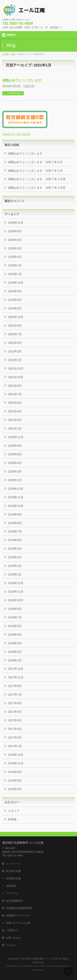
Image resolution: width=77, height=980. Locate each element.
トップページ (13, 864)
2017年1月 (15, 746)
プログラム (12, 893)
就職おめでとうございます (22, 80)
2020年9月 (15, 446)
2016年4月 (15, 789)
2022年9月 (15, 326)
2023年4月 (15, 300)
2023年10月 (16, 283)
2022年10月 (16, 317)
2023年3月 (15, 308)
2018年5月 (15, 626)
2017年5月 (15, 712)
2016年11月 (16, 763)
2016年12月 (16, 755)
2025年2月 (15, 257)
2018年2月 (15, 652)
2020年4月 (15, 463)
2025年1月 (15, 265)
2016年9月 (15, 772)
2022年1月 (15, 360)
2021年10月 (16, 377)
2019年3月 (15, 557)
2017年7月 (15, 695)
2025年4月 (15, 240)
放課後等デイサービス (18, 916)
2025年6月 (15, 231)
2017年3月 (15, 729)
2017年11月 (16, 677)
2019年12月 (16, 489)
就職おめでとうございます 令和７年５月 (35, 171)
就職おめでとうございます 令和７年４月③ (37, 179)
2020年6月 (15, 454)
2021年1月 (15, 429)
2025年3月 (15, 248)
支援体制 (11, 886)
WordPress (26, 966)
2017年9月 (15, 686)
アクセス (11, 945)
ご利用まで (12, 930)
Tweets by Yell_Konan (16, 134)
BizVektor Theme (45, 966)
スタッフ (29, 86)
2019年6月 (15, 540)
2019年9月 (15, 514)
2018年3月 (15, 643)
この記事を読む (14, 93)
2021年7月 (15, 394)
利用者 (12, 819)
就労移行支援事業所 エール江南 (40, 959)
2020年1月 (15, 480)
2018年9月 (15, 609)
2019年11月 (16, 497)
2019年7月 (15, 531)
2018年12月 (16, 583)
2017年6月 (15, 703)
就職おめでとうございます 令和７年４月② (37, 188)
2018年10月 (16, 600)
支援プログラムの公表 (18, 923)
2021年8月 (15, 386)
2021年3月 (15, 420)
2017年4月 (15, 720)
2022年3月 (15, 351)
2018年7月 (15, 617)
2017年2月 (15, 738)
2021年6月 (15, 403)
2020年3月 (15, 471)
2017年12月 (16, 669)
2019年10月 (16, 506)
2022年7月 (15, 334)
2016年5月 (15, 780)
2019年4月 (15, 549)
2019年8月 (15, 523)
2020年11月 (16, 437)
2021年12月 (16, 369)
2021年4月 (15, 411)
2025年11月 (16, 223)
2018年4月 (15, 635)
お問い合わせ (13, 938)
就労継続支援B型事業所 (19, 908)
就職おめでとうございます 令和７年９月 (35, 162)
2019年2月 (15, 566)
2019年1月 (15, 574)
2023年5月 (15, 291)
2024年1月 (15, 274)
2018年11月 (16, 592)
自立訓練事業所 (15, 901)
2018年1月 (15, 660)
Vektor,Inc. (65, 966)
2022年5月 (15, 343)
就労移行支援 (13, 871)
